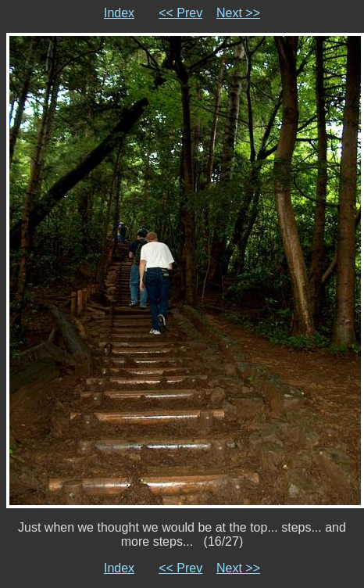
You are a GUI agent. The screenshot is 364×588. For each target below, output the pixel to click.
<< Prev (180, 13)
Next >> (238, 13)
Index (119, 13)
